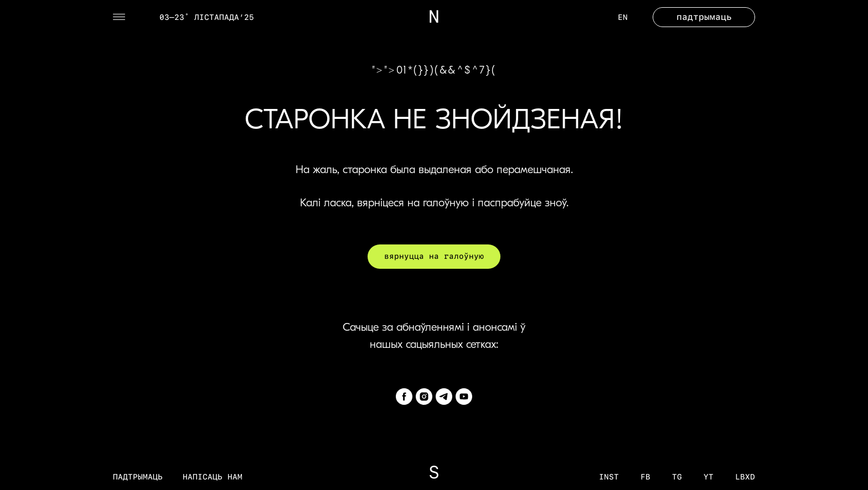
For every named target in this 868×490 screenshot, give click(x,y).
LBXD (745, 477)
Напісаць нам (213, 477)
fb (645, 477)
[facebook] (404, 397)
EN (623, 17)
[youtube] (464, 397)
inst (609, 477)
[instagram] (424, 397)
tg (677, 477)
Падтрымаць (138, 477)
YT (709, 477)
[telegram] (444, 397)
